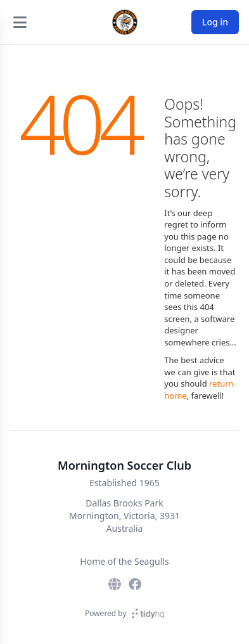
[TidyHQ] (148, 614)
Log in (215, 22)
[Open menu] (20, 22)
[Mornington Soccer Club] (125, 22)
